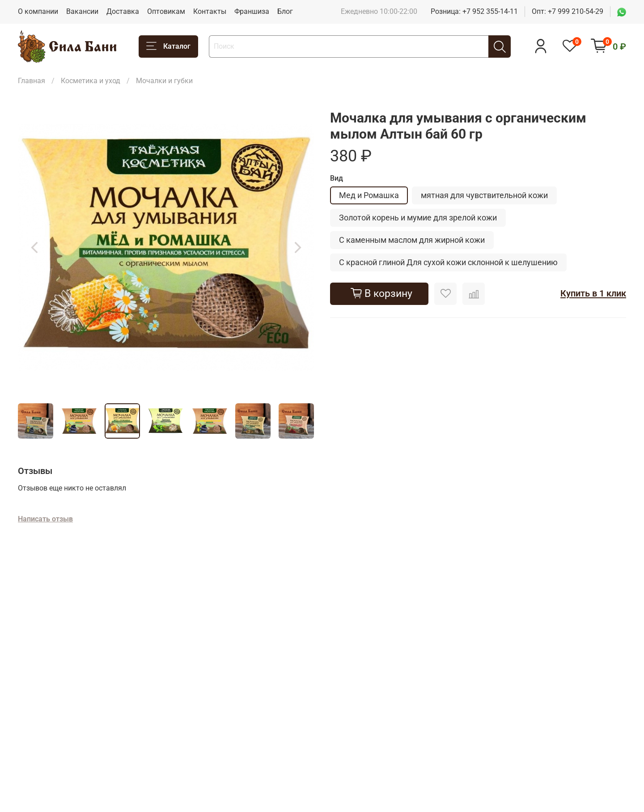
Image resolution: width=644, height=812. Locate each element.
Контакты (210, 11)
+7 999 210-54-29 (576, 11)
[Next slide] (298, 247)
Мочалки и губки (164, 81)
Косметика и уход (91, 81)
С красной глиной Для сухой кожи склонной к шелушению (448, 262)
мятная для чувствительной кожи (484, 195)
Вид (337, 178)
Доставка (123, 11)
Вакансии (82, 11)
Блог (285, 11)
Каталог (168, 46)
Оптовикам (166, 11)
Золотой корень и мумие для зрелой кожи (418, 218)
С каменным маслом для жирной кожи (412, 240)
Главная (32, 81)
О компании (38, 11)
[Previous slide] (34, 247)
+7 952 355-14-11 (490, 11)
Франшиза (252, 11)
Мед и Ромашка (369, 195)
